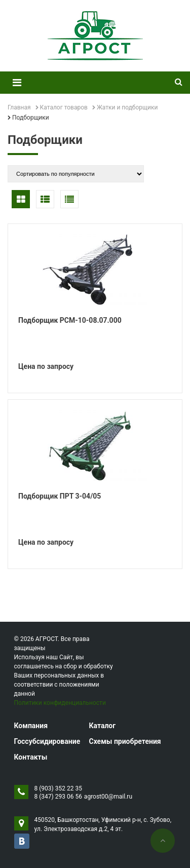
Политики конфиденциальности (60, 703)
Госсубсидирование (47, 741)
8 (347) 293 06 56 (58, 797)
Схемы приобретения (125, 741)
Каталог (102, 726)
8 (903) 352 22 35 (58, 788)
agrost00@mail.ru (108, 797)
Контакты (31, 757)
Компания (31, 726)
